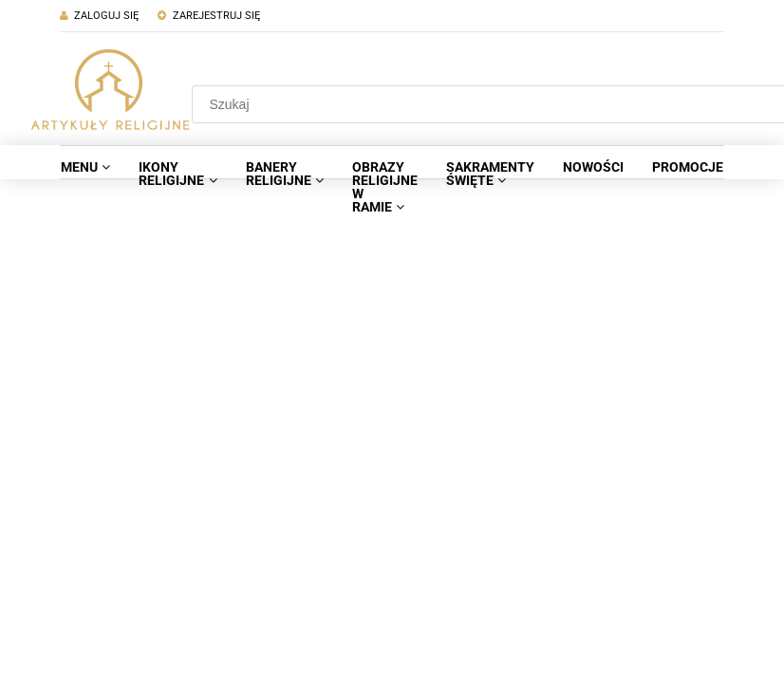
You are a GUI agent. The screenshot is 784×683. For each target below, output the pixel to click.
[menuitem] (85, 167)
